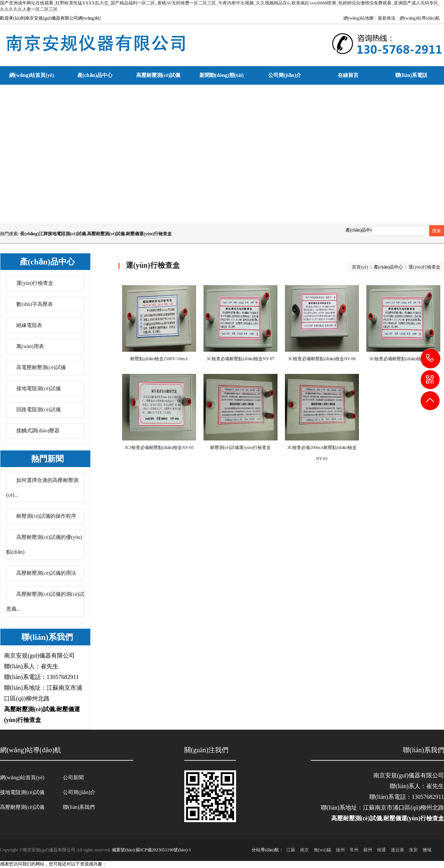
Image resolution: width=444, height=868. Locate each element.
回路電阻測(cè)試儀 (38, 410)
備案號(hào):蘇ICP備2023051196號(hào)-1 (151, 850)
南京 (305, 850)
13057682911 (430, 358)
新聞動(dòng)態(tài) (222, 75)
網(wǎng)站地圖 (359, 18)
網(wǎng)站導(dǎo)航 (420, 18)
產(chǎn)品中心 (95, 75)
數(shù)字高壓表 (35, 304)
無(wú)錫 (322, 850)
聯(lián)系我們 (79, 807)
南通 (381, 850)
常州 (354, 850)
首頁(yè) (360, 267)
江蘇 (291, 850)
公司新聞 (73, 778)
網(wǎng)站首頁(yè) (32, 75)
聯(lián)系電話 (411, 75)
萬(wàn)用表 (30, 346)
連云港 (397, 850)
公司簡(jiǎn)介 (285, 75)
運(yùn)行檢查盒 (35, 283)
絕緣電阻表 (29, 325)
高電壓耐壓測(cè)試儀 (41, 367)
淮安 (413, 850)
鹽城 (427, 850)
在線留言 (348, 75)
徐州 (340, 850)
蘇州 (368, 850)
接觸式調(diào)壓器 (38, 431)
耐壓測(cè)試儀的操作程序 (46, 516)
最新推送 (387, 18)
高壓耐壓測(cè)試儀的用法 (46, 573)
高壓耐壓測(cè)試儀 (158, 75)
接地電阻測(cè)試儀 (38, 389)
